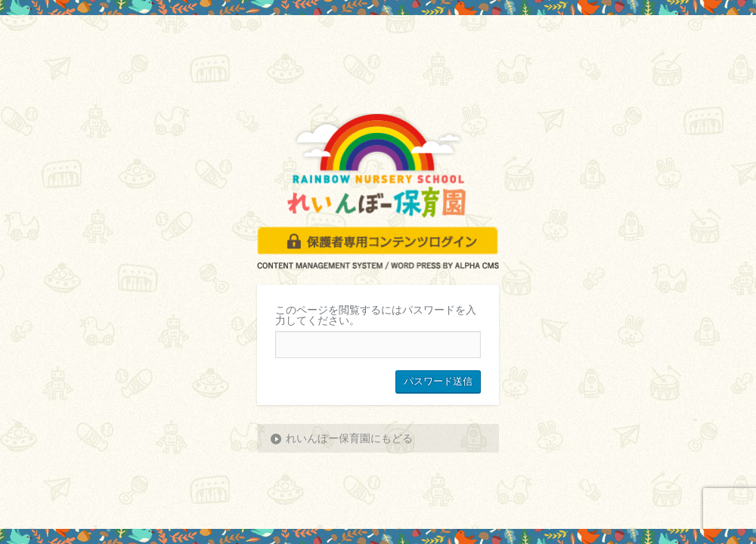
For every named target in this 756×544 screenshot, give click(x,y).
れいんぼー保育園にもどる (349, 438)
